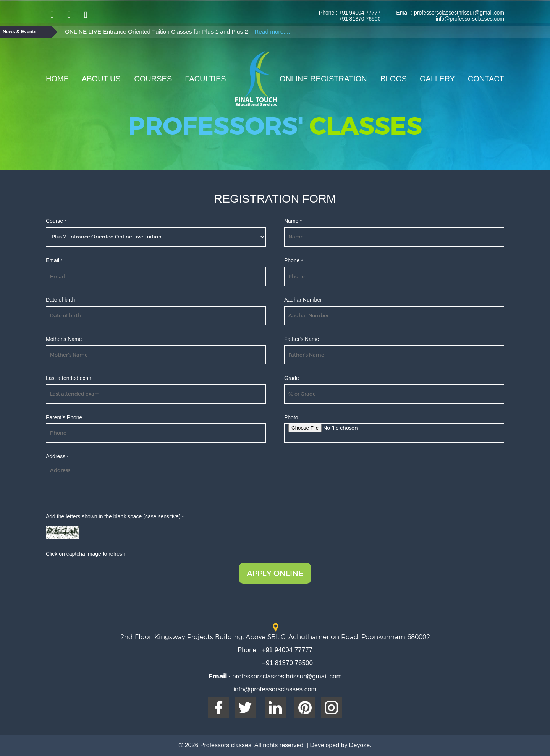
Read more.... (272, 32)
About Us (101, 79)
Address (57, 456)
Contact (486, 79)
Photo (291, 417)
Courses (153, 79)
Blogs (394, 79)
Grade (292, 378)
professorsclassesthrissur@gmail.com (458, 13)
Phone (294, 260)
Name (293, 221)
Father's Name (302, 339)
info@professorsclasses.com (470, 19)
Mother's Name (64, 339)
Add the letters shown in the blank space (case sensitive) (115, 516)
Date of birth (60, 300)
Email (54, 260)
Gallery (437, 79)
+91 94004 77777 (359, 13)
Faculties (205, 79)
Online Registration (323, 79)
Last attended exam (69, 378)
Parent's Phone (64, 417)
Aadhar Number (303, 300)
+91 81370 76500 (360, 19)
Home (57, 79)
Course (56, 221)
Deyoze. (360, 745)
